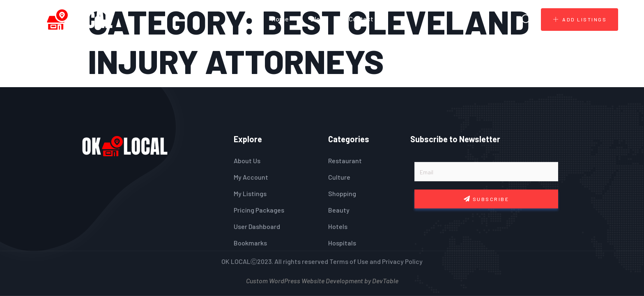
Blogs (319, 19)
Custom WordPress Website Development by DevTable (322, 280)
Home (280, 19)
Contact (361, 19)
